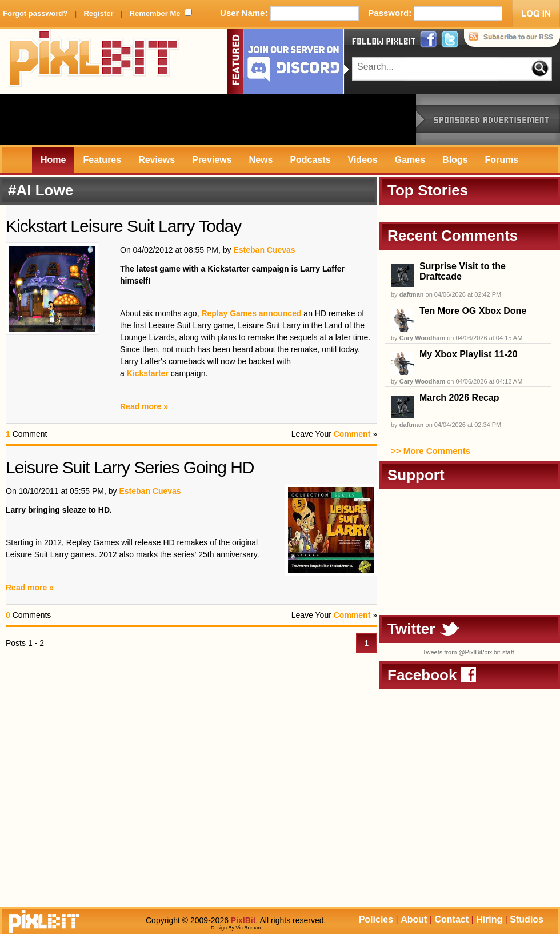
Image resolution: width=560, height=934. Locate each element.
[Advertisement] (208, 119)
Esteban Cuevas (264, 250)
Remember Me (155, 13)
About (414, 919)
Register (98, 13)
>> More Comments (431, 451)
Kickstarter (148, 373)
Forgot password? (35, 13)
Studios (527, 919)
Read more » (144, 406)
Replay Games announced (251, 313)
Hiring (489, 919)
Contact (451, 919)
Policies (376, 919)
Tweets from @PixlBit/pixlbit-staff (468, 652)
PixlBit (94, 61)
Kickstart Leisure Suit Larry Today (123, 226)
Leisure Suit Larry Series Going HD (130, 467)
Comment (352, 434)
